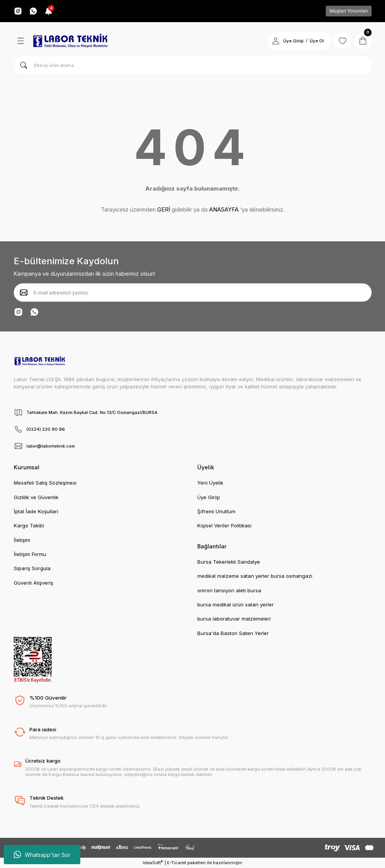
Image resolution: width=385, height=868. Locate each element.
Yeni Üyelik (210, 483)
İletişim (22, 540)
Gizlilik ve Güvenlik (36, 497)
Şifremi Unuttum (216, 511)
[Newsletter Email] (193, 293)
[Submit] (24, 293)
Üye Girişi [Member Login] (291, 41)
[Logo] (70, 41)
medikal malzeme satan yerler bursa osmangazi (255, 576)
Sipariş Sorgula (32, 568)
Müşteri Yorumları (349, 11)
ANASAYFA (224, 209)
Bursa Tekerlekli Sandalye (229, 562)
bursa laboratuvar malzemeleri (234, 619)
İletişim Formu (30, 554)
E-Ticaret (177, 863)
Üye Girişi (209, 497)
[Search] (193, 65)
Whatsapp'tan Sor (42, 855)
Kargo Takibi (29, 525)
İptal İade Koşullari (36, 511)
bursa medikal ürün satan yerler (236, 605)
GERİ (164, 209)
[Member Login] (273, 41)
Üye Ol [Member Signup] (314, 41)
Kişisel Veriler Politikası (224, 525)
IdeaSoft (153, 862)
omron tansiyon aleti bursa (229, 590)
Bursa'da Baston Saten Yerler (233, 633)
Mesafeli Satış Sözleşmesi (45, 483)
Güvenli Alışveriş (33, 583)
